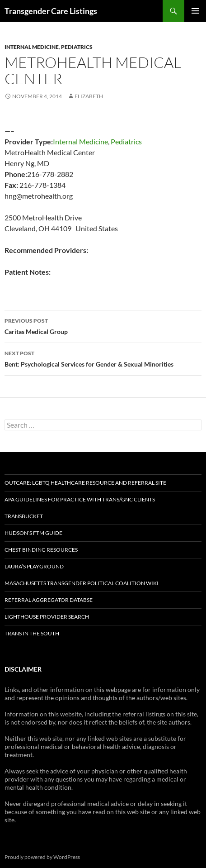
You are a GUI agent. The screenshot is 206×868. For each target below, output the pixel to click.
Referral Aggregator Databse (49, 600)
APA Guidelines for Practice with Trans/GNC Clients (80, 499)
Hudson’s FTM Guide (33, 533)
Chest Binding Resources (41, 550)
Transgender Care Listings (51, 11)
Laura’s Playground (34, 566)
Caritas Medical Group (103, 325)
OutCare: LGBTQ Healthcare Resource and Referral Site (85, 483)
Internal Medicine (32, 47)
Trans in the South (32, 633)
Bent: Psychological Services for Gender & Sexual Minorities (103, 358)
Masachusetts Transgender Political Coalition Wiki (82, 583)
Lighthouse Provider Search (47, 617)
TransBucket (24, 516)
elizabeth (89, 96)
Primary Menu (195, 11)
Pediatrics (77, 47)
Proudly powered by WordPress (42, 857)
